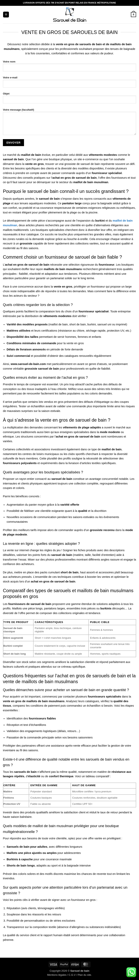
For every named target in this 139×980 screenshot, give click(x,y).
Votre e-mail (69, 83)
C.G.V (72, 975)
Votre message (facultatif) (69, 123)
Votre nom (69, 67)
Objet (69, 99)
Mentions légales (57, 975)
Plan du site (84, 975)
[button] (6, 15)
